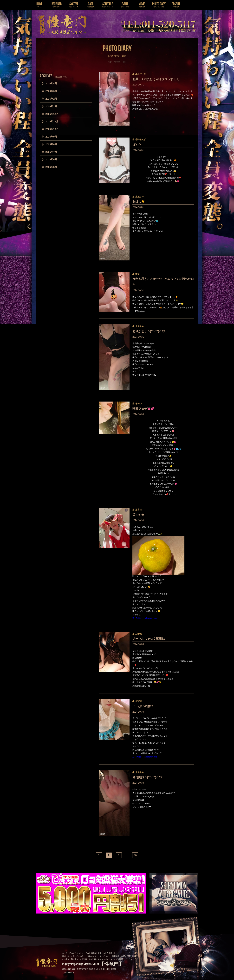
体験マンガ (102, 959)
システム (85, 953)
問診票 (93, 953)
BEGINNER (56, 5)
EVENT (125, 5)
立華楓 (139, 634)
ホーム (65, 953)
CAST (91, 5)
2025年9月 (51, 137)
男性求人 (75, 959)
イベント (107, 956)
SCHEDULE (108, 5)
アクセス (101, 953)
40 (135, 855)
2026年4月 (51, 83)
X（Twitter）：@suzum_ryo (145, 618)
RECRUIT (176, 5)
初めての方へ (75, 953)
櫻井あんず (141, 140)
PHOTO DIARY (159, 5)
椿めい (139, 404)
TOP (110, 62)
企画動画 (84, 959)
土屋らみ (140, 197)
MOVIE (142, 5)
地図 (114, 969)
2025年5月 (51, 167)
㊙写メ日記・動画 (128, 956)
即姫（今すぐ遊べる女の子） (74, 956)
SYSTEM (74, 5)
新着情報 (116, 956)
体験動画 (92, 959)
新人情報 (119, 959)
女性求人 (66, 959)
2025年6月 (51, 159)
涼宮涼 (139, 510)
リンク (111, 959)
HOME (39, 5)
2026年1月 (51, 106)
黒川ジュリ (141, 74)
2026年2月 (51, 99)
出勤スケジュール (94, 956)
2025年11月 (52, 121)
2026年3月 (51, 91)
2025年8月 (51, 144)
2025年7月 (51, 152)
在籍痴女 (110, 953)
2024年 (117, 62)
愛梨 (137, 274)
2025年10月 (52, 129)
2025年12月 (52, 114)
